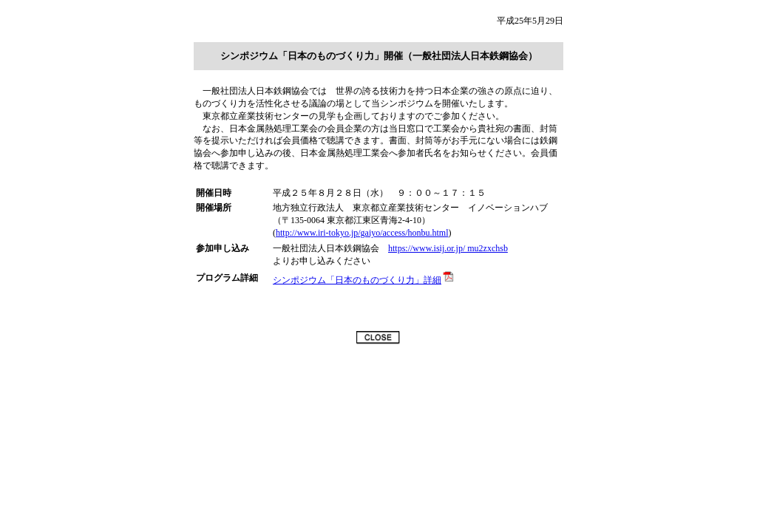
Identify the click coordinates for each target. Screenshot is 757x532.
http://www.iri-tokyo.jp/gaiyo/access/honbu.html (362, 233)
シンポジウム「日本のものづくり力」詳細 (364, 280)
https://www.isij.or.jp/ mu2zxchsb (448, 248)
